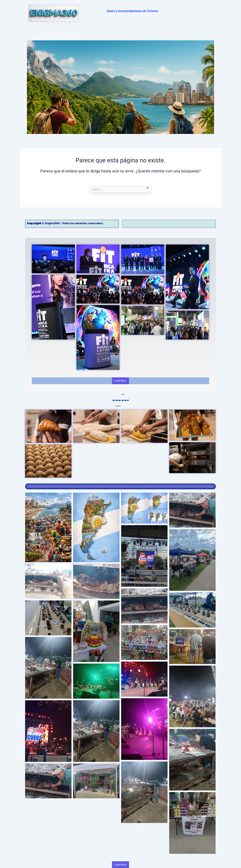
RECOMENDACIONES (87, 31)
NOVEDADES (59, 31)
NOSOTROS (149, 31)
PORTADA (37, 31)
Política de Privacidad (143, 222)
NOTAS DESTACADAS (121, 31)
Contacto (177, 222)
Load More (120, 379)
